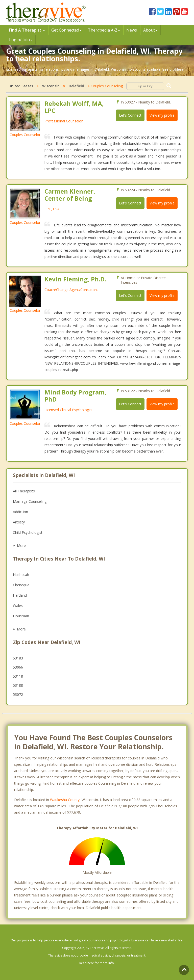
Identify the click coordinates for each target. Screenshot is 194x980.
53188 (18, 685)
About (150, 30)
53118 (18, 676)
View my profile (162, 115)
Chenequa (21, 585)
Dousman (21, 616)
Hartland (20, 595)
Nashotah (21, 575)
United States (21, 86)
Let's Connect (130, 115)
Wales (18, 606)
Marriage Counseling (30, 501)
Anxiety (19, 522)
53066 (18, 667)
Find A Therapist (27, 30)
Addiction (20, 512)
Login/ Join (21, 40)
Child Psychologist (28, 532)
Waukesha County (65, 800)
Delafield (76, 86)
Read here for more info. (97, 963)
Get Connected (66, 30)
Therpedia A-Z (104, 30)
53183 (18, 658)
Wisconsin (51, 86)
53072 (18, 694)
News (132, 30)
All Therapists (24, 491)
